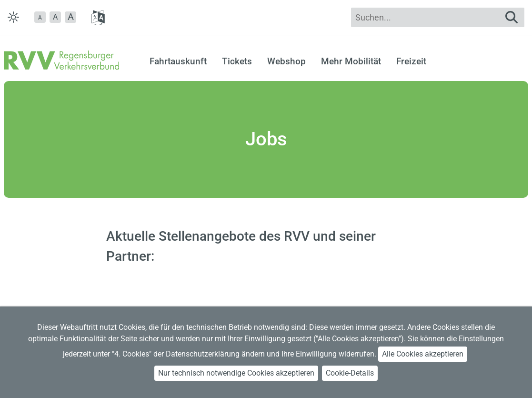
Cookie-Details (350, 373)
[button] (40, 17)
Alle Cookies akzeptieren (423, 354)
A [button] (55, 17)
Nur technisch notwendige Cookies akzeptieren (236, 373)
